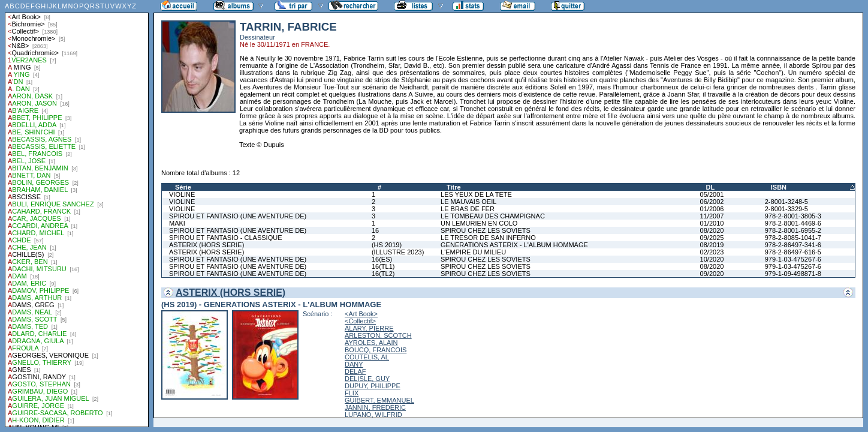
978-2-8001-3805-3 (793, 216)
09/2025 (712, 238)
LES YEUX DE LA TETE (476, 194)
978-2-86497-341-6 (793, 245)
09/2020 (712, 274)
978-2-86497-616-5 (793, 252)
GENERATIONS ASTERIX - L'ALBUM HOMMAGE (514, 245)
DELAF (355, 371)
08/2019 (712, 245)
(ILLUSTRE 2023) (398, 252)
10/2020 (712, 259)
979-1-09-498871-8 (793, 274)
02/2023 (712, 252)
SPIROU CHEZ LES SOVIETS (486, 230)
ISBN (779, 187)
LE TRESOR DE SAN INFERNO (488, 238)
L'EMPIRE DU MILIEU (473, 252)
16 (375, 230)
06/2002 (712, 202)
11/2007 (712, 216)
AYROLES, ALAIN (371, 343)
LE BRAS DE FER (468, 209)
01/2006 (712, 209)
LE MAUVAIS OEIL (468, 202)
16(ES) (382, 259)
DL (711, 187)
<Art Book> (361, 314)
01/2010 (712, 223)
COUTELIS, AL (367, 357)
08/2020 (712, 230)
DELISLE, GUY (367, 379)
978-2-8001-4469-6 (793, 223)
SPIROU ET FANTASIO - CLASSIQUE (225, 238)
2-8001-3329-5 (786, 209)
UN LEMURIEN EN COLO (479, 223)
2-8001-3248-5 (786, 202)
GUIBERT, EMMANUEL (379, 400)
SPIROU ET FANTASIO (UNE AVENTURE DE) (238, 216)
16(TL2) (383, 274)
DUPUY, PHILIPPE (373, 386)
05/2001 (712, 194)
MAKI (177, 223)
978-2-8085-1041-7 (793, 238)
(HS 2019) (387, 245)
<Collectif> (360, 321)
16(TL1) (383, 266)
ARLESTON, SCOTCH (378, 335)
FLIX (352, 393)
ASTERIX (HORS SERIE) (207, 245)
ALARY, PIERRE (369, 328)
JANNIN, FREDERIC (375, 407)
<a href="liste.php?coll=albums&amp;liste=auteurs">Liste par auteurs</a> (77, 214)
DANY (354, 364)
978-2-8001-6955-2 (793, 230)
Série (183, 187)
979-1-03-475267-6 (793, 259)
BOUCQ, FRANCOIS (376, 350)
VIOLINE (182, 194)
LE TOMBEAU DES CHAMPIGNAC (493, 216)
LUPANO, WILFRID (373, 415)
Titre (454, 187)
